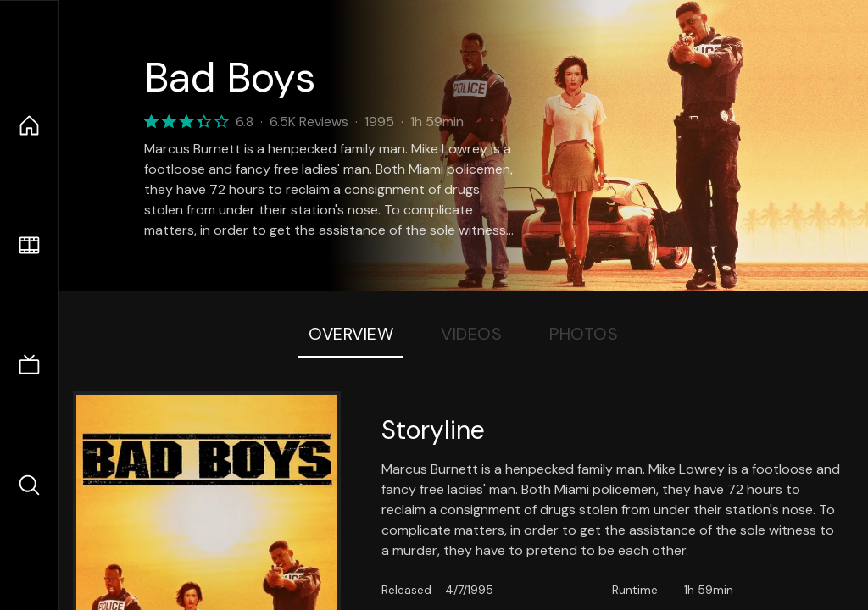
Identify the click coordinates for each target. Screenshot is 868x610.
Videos (471, 334)
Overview (351, 334)
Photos (584, 334)
